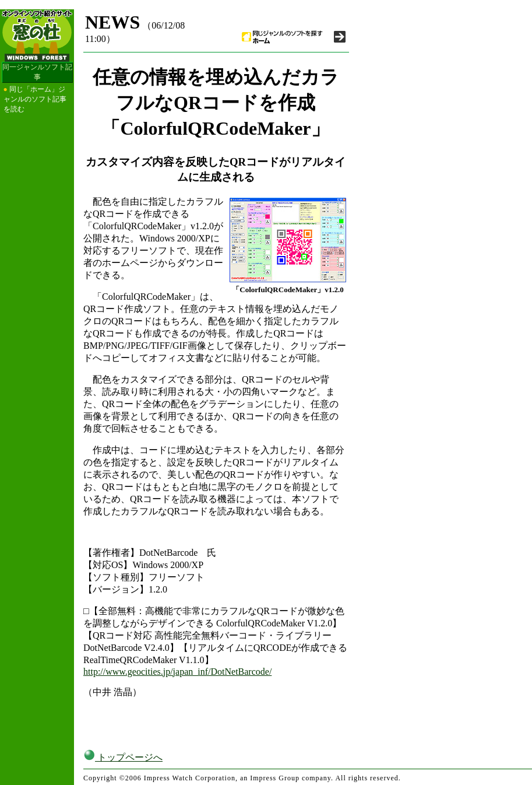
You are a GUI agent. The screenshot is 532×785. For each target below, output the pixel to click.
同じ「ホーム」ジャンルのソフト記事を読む (35, 99)
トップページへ (123, 757)
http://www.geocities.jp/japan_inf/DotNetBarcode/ (177, 672)
